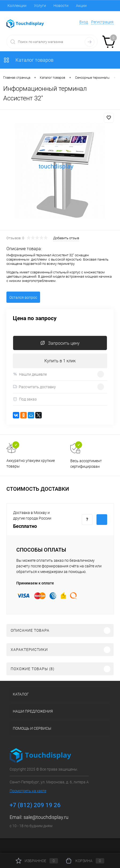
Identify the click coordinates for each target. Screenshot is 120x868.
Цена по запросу (35, 318)
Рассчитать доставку (34, 387)
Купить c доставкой (102, 520)
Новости (61, 6)
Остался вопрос (23, 297)
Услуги (40, 6)
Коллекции (17, 6)
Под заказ (25, 399)
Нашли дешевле (30, 374)
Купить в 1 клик (60, 361)
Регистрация (102, 22)
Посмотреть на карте (28, 791)
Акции (81, 6)
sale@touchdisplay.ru (46, 817)
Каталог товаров (28, 60)
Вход (84, 22)
